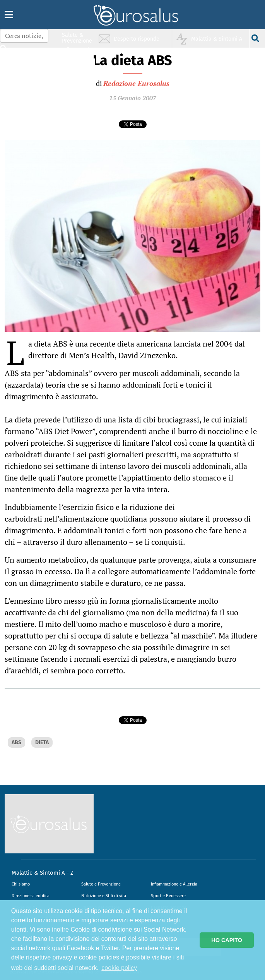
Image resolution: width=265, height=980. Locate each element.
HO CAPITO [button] (227, 940)
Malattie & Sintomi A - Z (43, 873)
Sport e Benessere (168, 896)
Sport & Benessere (75, 82)
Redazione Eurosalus (136, 83)
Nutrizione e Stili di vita (104, 896)
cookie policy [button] (119, 968)
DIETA (42, 742)
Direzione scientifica (31, 896)
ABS (16, 742)
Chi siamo (21, 884)
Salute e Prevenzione (101, 884)
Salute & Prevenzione (77, 38)
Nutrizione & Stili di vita (77, 67)
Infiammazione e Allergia (174, 884)
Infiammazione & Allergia (79, 52)
